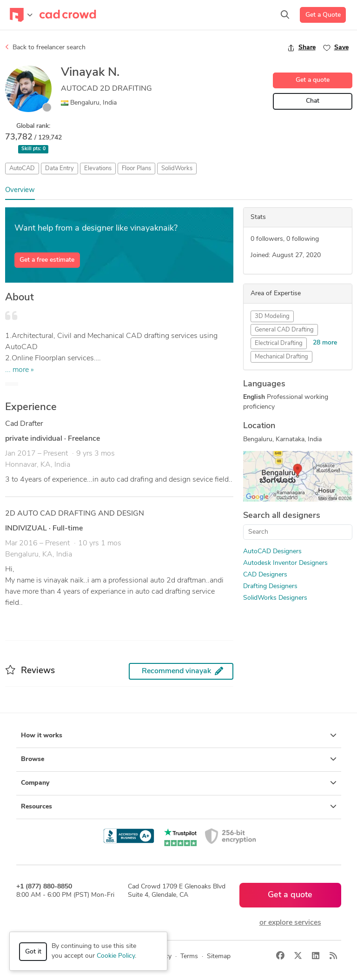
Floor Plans (136, 169)
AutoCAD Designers (272, 552)
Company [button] (179, 783)
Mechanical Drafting (281, 357)
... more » (20, 370)
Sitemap (219, 957)
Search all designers (282, 516)
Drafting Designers (270, 586)
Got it (33, 952)
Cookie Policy (116, 956)
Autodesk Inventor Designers (285, 563)
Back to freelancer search (45, 47)
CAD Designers (265, 575)
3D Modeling (272, 316)
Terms (189, 957)
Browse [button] (179, 759)
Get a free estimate (47, 260)
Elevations (98, 169)
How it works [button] (179, 735)
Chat (313, 101)
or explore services (290, 923)
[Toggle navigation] (21, 15)
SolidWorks (177, 169)
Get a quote (313, 80)
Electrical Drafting (279, 343)
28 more (325, 343)
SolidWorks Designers (275, 598)
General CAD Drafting (284, 330)
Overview (20, 190)
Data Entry (59, 169)
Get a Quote (323, 15)
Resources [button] (179, 807)
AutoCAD (22, 169)
